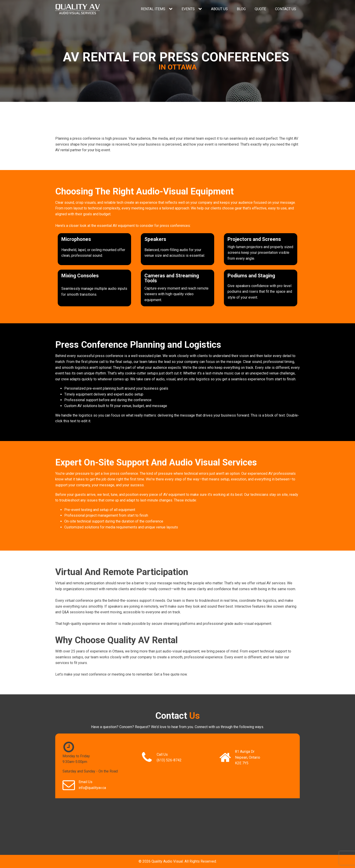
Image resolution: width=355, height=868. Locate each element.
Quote (260, 9)
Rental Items (153, 9)
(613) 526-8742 (169, 760)
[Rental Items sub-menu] (172, 9)
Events (188, 9)
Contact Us (286, 9)
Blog (241, 9)
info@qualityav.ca (92, 788)
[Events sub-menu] (201, 9)
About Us (219, 9)
